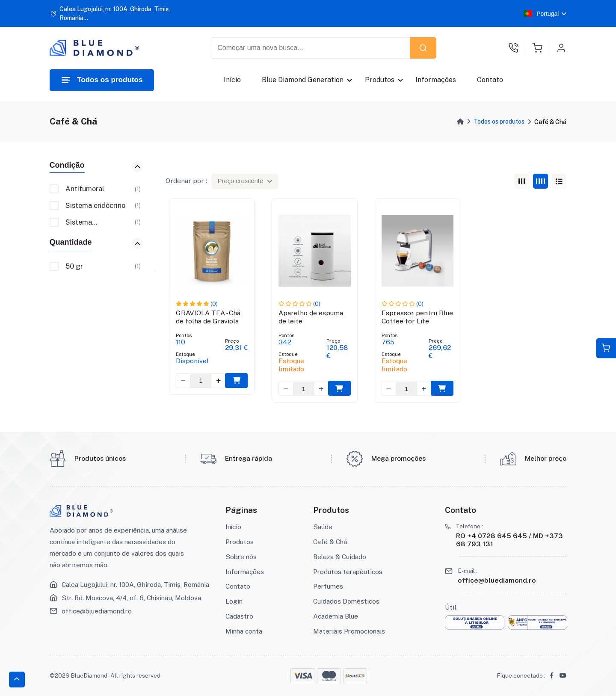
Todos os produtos (499, 121)
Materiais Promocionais (349, 631)
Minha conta (244, 631)
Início (232, 80)
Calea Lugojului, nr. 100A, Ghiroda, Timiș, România (135, 584)
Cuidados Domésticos (346, 601)
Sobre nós (241, 557)
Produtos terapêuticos (348, 572)
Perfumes (328, 586)
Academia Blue (336, 616)
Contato (490, 80)
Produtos (380, 80)
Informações (436, 80)
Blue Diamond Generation (303, 80)
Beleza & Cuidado (340, 557)
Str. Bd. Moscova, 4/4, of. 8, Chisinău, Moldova (131, 598)
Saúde (323, 527)
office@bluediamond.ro (97, 611)
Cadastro (239, 616)
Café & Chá (330, 542)
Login (234, 601)
